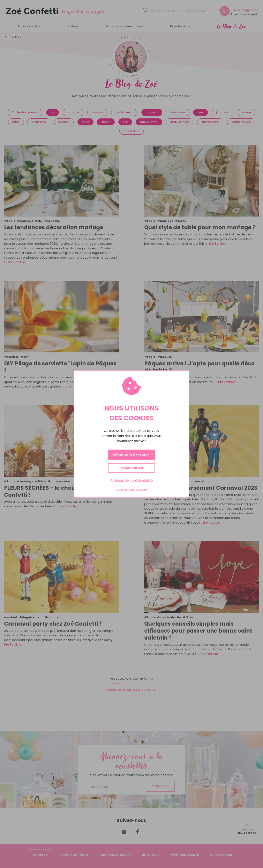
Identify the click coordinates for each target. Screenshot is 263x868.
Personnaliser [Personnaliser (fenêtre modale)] (132, 468)
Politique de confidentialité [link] (132, 481)
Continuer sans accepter (131, 490)
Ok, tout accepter (131, 455)
